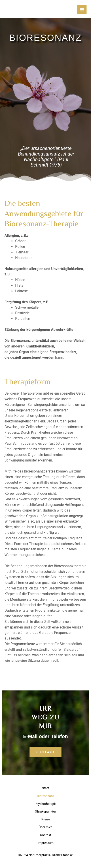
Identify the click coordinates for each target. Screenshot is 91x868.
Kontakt (46, 835)
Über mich (46, 827)
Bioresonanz (46, 796)
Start (45, 788)
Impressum (46, 843)
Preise (46, 819)
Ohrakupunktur (45, 811)
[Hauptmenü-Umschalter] (82, 10)
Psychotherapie (45, 804)
